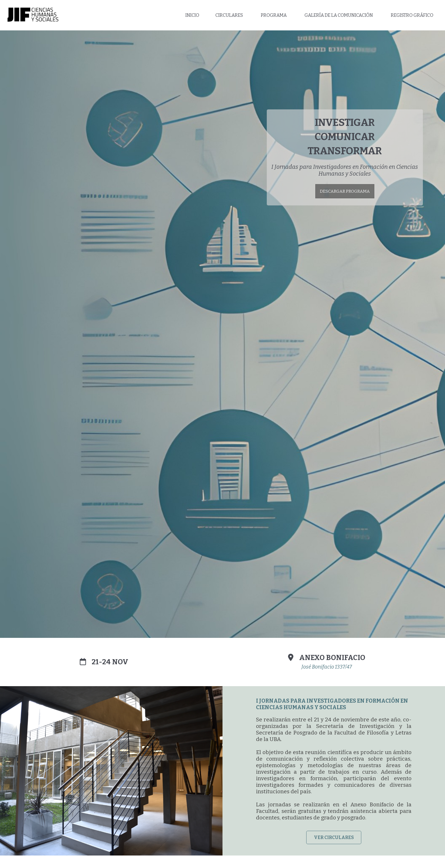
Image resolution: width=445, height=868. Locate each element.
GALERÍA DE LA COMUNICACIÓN (339, 15)
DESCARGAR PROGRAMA (345, 191)
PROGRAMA (274, 15)
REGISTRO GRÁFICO (412, 15)
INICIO (192, 15)
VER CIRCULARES (334, 837)
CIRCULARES (229, 15)
